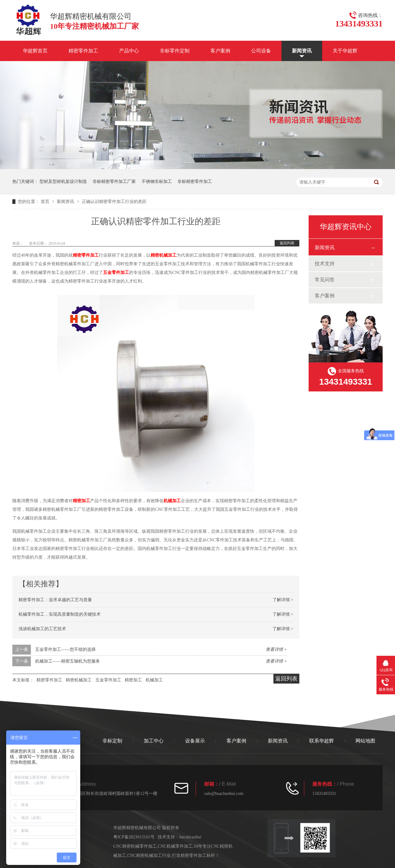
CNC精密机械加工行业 (149, 856)
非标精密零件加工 (195, 182)
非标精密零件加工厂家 (114, 182)
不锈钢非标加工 (157, 182)
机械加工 (172, 501)
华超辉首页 (35, 51)
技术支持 (325, 264)
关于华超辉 (345, 51)
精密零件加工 (83, 51)
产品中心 (129, 51)
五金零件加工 (116, 273)
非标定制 (112, 741)
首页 (46, 202)
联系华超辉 (322, 741)
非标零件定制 (175, 51)
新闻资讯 (302, 51)
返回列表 (287, 243)
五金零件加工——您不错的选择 (65, 649)
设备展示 (195, 741)
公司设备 (261, 51)
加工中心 (154, 741)
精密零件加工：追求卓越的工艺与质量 (55, 600)
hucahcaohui (190, 837)
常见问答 (325, 280)
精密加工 (81, 501)
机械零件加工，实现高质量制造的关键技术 (60, 614)
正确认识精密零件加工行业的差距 (114, 202)
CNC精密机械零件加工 (135, 846)
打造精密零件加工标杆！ (196, 856)
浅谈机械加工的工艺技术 (42, 629)
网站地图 (365, 741)
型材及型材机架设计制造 (63, 182)
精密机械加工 (164, 255)
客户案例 (220, 51)
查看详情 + (276, 649)
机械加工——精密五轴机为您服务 (68, 661)
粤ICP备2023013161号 (134, 837)
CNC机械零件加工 (175, 846)
